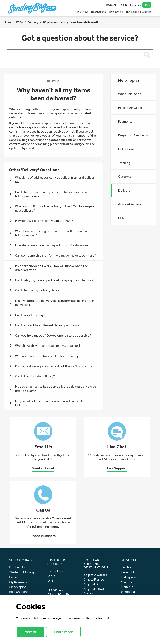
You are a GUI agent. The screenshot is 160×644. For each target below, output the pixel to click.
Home (8, 22)
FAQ (50, 581)
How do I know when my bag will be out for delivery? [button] (49, 245)
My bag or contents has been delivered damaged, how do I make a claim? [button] (53, 388)
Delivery (33, 22)
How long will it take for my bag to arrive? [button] (42, 220)
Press (13, 577)
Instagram (128, 577)
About (51, 576)
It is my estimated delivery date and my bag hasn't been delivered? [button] (52, 303)
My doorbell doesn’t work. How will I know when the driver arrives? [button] (49, 268)
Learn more (63, 632)
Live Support (117, 468)
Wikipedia (128, 592)
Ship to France (94, 579)
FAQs (20, 22)
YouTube (127, 582)
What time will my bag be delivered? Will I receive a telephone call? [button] (48, 233)
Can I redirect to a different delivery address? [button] (45, 325)
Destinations (98, 12)
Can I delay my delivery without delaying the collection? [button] (52, 280)
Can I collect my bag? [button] (27, 315)
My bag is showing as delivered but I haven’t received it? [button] (52, 366)
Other (123, 218)
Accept (31, 632)
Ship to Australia (96, 575)
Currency (141, 5)
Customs (125, 176)
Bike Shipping (19, 592)
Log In (123, 5)
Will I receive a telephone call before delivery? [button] (45, 356)
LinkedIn (127, 587)
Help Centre (116, 12)
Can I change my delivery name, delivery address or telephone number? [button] (49, 194)
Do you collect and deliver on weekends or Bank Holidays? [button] (46, 403)
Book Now (82, 12)
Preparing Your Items (133, 135)
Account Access (130, 204)
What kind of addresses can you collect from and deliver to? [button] (52, 179)
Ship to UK (91, 584)
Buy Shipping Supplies (139, 12)
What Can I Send (130, 94)
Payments (125, 121)
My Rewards (18, 582)
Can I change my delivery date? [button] (35, 290)
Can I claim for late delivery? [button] (32, 376)
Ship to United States (94, 591)
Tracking (124, 163)
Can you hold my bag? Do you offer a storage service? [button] (51, 335)
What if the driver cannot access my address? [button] (45, 345)
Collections (126, 149)
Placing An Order (130, 107)
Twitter (126, 567)
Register (111, 5)
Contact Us (55, 571)
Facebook (128, 572)
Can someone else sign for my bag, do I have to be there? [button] (53, 255)
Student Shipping (22, 572)
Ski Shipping (18, 587)
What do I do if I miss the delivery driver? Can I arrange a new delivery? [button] (52, 208)
